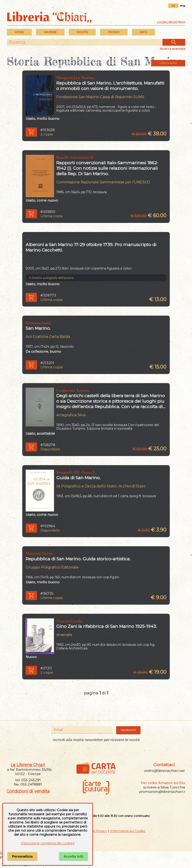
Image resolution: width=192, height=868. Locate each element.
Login (162, 22)
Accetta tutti (73, 856)
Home (19, 32)
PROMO (114, 32)
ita (173, 6)
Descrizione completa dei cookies (48, 843)
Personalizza (22, 856)
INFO (143, 32)
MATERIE (50, 32)
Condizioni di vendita (28, 791)
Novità (82, 32)
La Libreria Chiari (28, 765)
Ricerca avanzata (172, 49)
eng (183, 6)
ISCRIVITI (128, 730)
